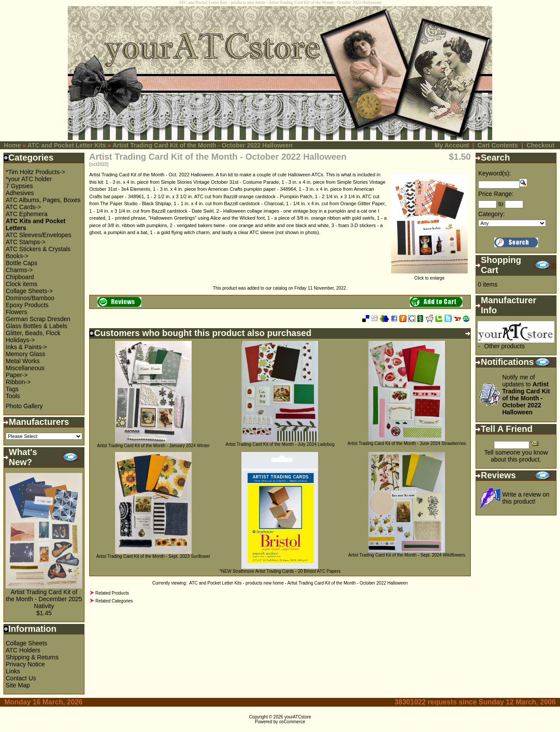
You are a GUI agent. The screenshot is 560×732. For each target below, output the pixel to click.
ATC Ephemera (26, 214)
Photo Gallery (24, 406)
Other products (505, 346)
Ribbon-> (18, 382)
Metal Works (23, 361)
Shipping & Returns (32, 657)
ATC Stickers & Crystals (38, 249)
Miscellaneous (25, 368)
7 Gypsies (19, 186)
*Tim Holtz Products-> (35, 172)
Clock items (21, 284)
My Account (452, 145)
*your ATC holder (29, 179)
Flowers (16, 312)
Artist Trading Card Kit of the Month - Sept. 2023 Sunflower (153, 556)
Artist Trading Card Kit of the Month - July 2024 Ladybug (280, 444)
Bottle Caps (21, 263)
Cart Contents (498, 145)
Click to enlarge (429, 276)
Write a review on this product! (526, 498)
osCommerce (292, 722)
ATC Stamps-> (26, 242)
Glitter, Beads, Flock (33, 333)
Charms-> (19, 270)
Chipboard (20, 277)
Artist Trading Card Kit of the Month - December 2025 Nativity (44, 599)
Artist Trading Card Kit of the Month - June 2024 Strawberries (407, 443)
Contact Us (21, 678)
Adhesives (20, 193)
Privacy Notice (25, 664)
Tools (13, 396)
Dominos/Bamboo (30, 298)
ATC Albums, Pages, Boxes (43, 200)
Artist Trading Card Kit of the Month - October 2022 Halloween (203, 145)
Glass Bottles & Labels (37, 326)
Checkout (541, 145)
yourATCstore (298, 717)
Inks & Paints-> (26, 347)
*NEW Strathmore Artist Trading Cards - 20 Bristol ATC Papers (280, 571)
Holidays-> (20, 340)
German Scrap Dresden (38, 319)
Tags (12, 389)
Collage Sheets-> (29, 291)
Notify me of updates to (526, 395)
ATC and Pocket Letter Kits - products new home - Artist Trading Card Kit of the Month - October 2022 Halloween (298, 583)
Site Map (18, 685)
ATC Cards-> (23, 207)
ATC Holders (23, 650)
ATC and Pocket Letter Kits (67, 145)
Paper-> (17, 375)
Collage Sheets (26, 643)
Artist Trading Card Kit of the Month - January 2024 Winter (153, 446)
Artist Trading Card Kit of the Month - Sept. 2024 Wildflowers (407, 555)
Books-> (17, 256)
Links (13, 671)
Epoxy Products (27, 305)
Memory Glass (25, 354)
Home (12, 145)
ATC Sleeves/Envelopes (38, 235)
